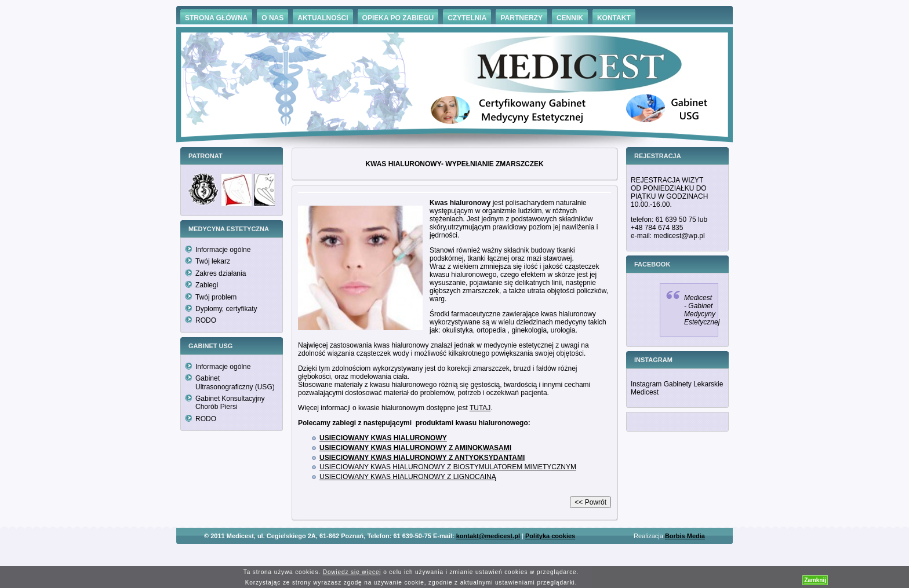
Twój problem (216, 297)
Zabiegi (207, 285)
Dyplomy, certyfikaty (226, 309)
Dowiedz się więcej (352, 572)
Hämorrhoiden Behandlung (471, 553)
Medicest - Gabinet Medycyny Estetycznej (702, 310)
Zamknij (815, 580)
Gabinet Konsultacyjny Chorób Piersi (230, 403)
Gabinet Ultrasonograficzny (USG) (235, 382)
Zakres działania (221, 273)
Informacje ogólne (223, 250)
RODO (206, 320)
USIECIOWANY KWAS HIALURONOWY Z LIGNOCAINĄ (408, 477)
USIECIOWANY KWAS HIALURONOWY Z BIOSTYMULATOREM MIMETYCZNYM (448, 467)
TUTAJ (480, 408)
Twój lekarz (213, 261)
